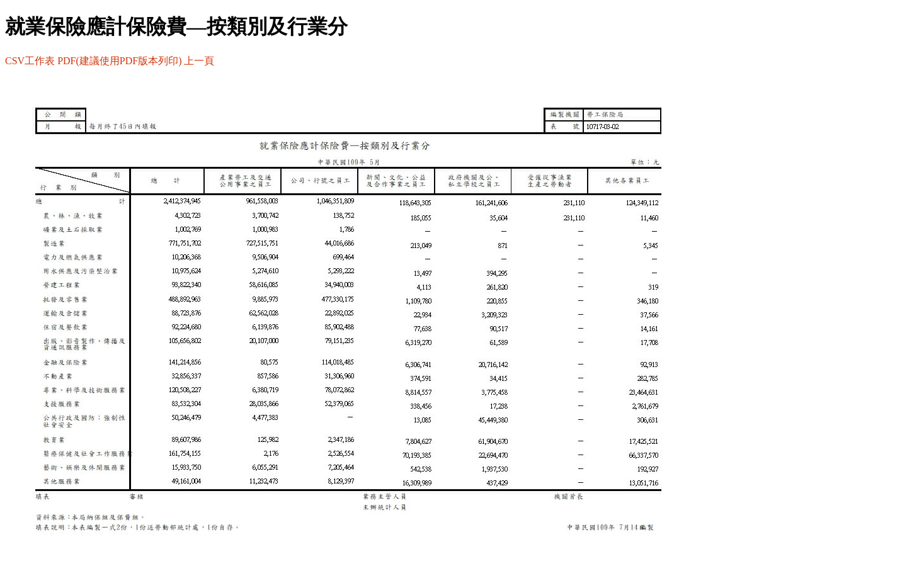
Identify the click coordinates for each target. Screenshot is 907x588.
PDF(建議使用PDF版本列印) (119, 61)
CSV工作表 (30, 61)
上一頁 (199, 61)
